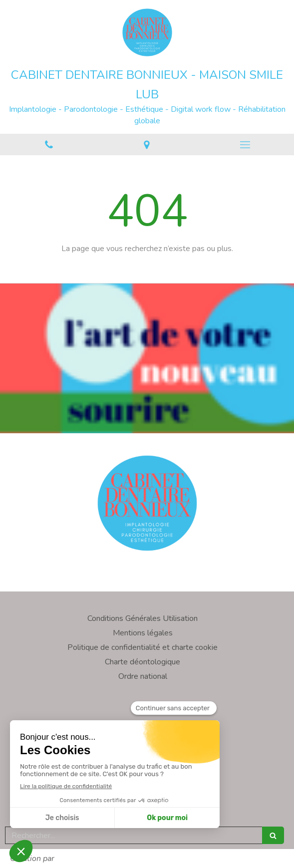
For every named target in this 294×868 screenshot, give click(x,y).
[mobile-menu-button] (245, 145)
